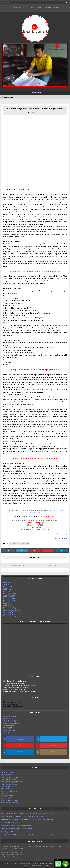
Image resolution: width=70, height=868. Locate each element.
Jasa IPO (6, 732)
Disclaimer (47, 865)
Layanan (56, 7)
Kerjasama (47, 7)
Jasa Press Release (9, 717)
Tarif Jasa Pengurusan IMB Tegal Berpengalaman (17, 829)
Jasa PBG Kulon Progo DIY (10, 823)
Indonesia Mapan (8, 725)
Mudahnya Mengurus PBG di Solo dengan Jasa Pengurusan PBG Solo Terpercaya (27, 819)
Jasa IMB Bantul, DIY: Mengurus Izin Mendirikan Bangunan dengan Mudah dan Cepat (28, 835)
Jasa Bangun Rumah (9, 731)
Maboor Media (27, 864)
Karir (39, 7)
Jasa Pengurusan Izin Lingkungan (19, 544)
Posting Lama (52, 566)
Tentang (32, 7)
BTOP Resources (48, 864)
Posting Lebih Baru (18, 566)
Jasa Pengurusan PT (9, 722)
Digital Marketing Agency (11, 724)
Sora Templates (16, 864)
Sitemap (27, 865)
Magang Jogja (7, 727)
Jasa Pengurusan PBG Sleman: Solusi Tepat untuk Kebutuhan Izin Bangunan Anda (27, 813)
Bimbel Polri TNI (8, 718)
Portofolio (23, 7)
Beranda (14, 7)
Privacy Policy (37, 865)
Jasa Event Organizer (10, 729)
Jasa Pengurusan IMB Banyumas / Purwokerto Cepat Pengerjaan (22, 816)
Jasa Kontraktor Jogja (10, 720)
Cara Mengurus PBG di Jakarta (11, 832)
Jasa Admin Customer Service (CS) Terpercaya (16, 826)
